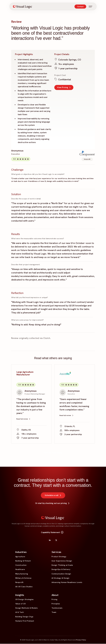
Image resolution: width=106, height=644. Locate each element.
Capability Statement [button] (52, 533)
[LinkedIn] (50, 540)
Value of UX (21, 604)
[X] (56, 540)
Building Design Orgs (24, 617)
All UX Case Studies (24, 587)
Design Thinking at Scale (62, 565)
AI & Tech (20, 612)
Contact (80, 7)
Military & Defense (23, 578)
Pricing (55, 600)
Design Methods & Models (27, 608)
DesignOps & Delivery (61, 570)
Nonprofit (19, 582)
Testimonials (57, 608)
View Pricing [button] (64, 87)
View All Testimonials (53, 453)
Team (54, 612)
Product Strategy (59, 557)
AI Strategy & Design (60, 578)
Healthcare (20, 570)
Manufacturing (22, 574)
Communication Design (61, 574)
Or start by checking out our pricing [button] (53, 503)
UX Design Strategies (25, 600)
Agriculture (20, 557)
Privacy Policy (81, 640)
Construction (21, 565)
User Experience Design (62, 561)
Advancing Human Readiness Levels (67, 582)
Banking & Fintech (23, 561)
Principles (56, 604)
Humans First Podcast (25, 621)
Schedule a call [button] (54, 496)
